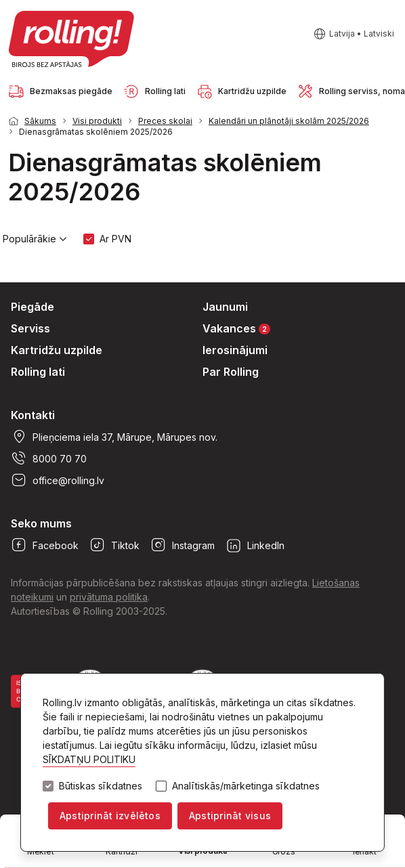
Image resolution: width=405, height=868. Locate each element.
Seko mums (41, 523)
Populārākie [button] (35, 239)
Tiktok (114, 545)
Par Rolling (231, 372)
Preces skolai (165, 121)
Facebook (45, 545)
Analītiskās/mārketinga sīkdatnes (246, 786)
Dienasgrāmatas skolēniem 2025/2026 (96, 132)
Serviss (30, 328)
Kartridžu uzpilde (57, 350)
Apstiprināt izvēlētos (110, 816)
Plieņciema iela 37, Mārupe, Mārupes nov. (114, 437)
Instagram (183, 545)
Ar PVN (115, 239)
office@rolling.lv (58, 480)
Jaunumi (225, 307)
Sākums (40, 121)
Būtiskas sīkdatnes (101, 786)
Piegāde (33, 307)
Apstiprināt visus (230, 816)
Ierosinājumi (235, 350)
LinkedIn (255, 545)
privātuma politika (109, 597)
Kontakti (33, 415)
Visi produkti (97, 121)
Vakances (236, 328)
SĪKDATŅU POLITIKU (89, 759)
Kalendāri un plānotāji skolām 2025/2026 (289, 121)
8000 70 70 (49, 458)
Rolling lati (38, 372)
